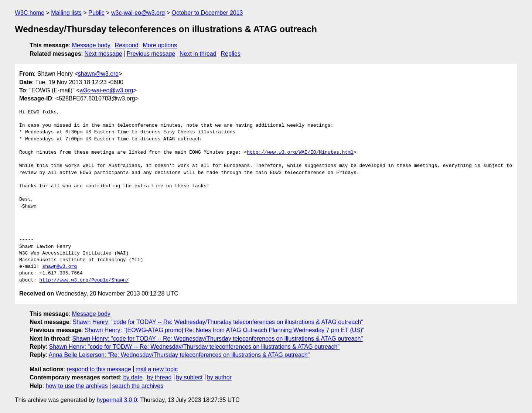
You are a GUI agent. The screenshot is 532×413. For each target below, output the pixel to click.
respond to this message (99, 369)
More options (160, 45)
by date (133, 377)
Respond (127, 45)
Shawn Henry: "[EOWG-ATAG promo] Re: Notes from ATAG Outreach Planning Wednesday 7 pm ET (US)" (224, 330)
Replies (231, 54)
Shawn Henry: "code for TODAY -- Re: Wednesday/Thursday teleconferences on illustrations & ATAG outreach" (218, 322)
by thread (159, 377)
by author (219, 377)
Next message (103, 54)
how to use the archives (77, 386)
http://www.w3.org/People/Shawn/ (84, 280)
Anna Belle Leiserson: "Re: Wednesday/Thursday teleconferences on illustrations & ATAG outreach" (179, 355)
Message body (91, 45)
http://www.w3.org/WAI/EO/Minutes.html (300, 153)
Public (96, 13)
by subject (189, 377)
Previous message (151, 54)
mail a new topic (157, 369)
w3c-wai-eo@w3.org (138, 13)
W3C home (30, 13)
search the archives (138, 386)
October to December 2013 (207, 13)
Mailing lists (66, 13)
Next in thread (198, 54)
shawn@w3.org (98, 74)
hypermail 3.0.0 (117, 400)
